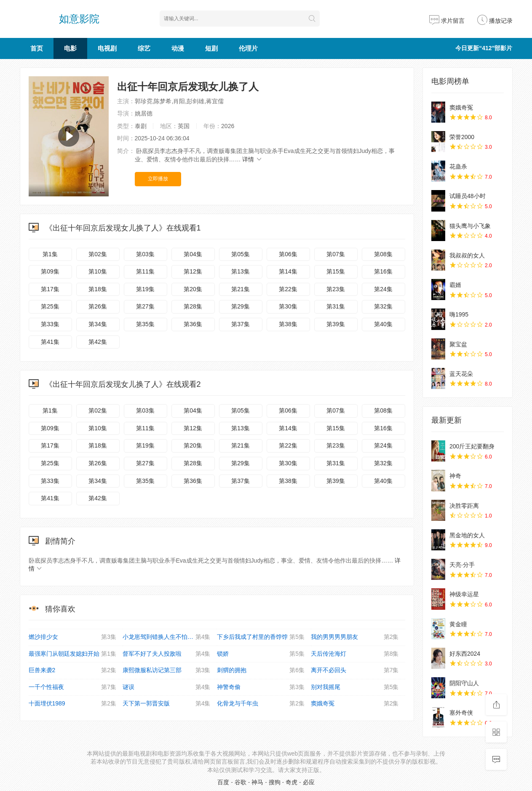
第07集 (336, 254)
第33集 (50, 324)
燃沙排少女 (73, 637)
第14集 (288, 271)
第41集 (50, 342)
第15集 (336, 271)
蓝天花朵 (461, 374)
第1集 (50, 254)
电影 (70, 48)
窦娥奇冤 (355, 704)
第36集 (193, 324)
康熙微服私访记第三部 (167, 670)
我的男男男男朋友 (355, 637)
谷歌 (241, 782)
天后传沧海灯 (355, 654)
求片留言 (447, 21)
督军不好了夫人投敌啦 (167, 654)
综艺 (144, 48)
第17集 (50, 289)
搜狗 (275, 782)
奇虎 (291, 782)
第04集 (193, 254)
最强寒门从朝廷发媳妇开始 (73, 654)
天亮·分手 (462, 565)
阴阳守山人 (464, 683)
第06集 (288, 254)
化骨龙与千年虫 (261, 704)
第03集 (145, 254)
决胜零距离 (464, 506)
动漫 (178, 48)
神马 (257, 782)
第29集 (241, 306)
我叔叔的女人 (467, 255)
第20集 (193, 289)
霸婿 (455, 285)
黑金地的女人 (467, 535)
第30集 (288, 306)
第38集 (288, 324)
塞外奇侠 (461, 713)
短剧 (211, 48)
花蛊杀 (458, 166)
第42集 (98, 342)
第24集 (383, 289)
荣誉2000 (462, 137)
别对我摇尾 (355, 687)
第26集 (98, 306)
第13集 (241, 271)
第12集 (193, 271)
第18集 (98, 289)
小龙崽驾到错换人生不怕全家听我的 (170, 637)
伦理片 (248, 48)
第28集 (193, 306)
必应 (309, 782)
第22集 (288, 289)
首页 (37, 48)
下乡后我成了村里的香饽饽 (261, 637)
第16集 (383, 271)
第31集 (336, 306)
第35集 (145, 324)
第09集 (50, 271)
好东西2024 (465, 654)
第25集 (50, 306)
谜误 (167, 687)
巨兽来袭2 (73, 670)
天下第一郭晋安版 (167, 704)
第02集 (98, 254)
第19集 (145, 289)
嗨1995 (459, 314)
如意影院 (79, 19)
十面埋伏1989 (73, 704)
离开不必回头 (355, 670)
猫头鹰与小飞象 (470, 226)
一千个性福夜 (73, 687)
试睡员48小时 (468, 196)
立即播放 (158, 179)
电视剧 (107, 48)
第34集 (98, 324)
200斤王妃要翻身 (472, 446)
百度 (223, 782)
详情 (252, 159)
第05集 (241, 254)
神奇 (455, 476)
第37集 (241, 324)
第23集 (336, 289)
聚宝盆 (458, 344)
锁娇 (261, 654)
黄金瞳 (458, 624)
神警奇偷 (261, 687)
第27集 (145, 306)
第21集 (241, 289)
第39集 (336, 324)
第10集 (98, 271)
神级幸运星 (464, 594)
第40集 (383, 324)
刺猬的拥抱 (261, 670)
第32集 (383, 306)
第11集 (145, 271)
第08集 (383, 254)
